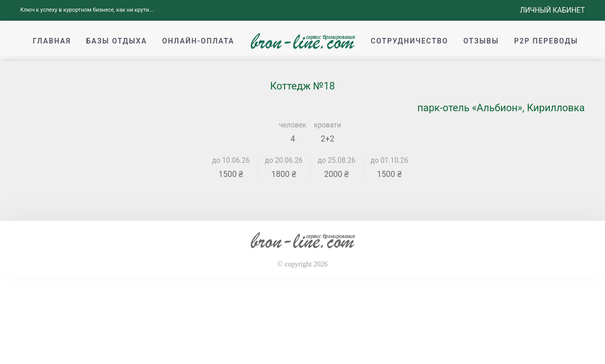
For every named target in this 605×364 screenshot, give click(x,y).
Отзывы (481, 41)
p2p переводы (546, 41)
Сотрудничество (410, 41)
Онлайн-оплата (198, 41)
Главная (52, 41)
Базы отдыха (116, 41)
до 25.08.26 (337, 160)
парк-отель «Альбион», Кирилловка (501, 108)
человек (293, 125)
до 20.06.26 (284, 160)
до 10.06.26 (231, 160)
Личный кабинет (552, 10)
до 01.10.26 (389, 160)
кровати (328, 125)
